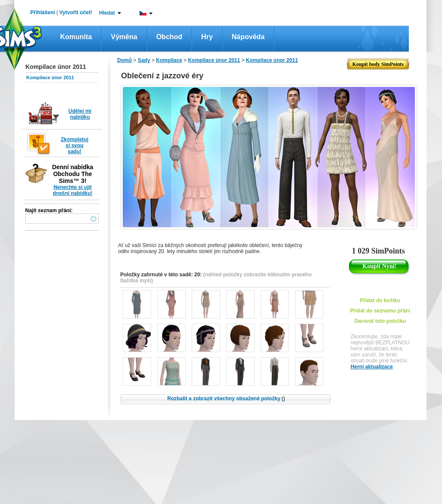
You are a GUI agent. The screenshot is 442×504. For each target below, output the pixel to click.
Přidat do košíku (380, 300)
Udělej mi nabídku (80, 114)
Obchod (169, 37)
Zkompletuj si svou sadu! (75, 145)
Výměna (124, 37)
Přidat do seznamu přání (380, 311)
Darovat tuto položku (380, 321)
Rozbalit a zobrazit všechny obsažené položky (226, 399)
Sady (144, 60)
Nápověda (248, 37)
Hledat (107, 13)
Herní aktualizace (372, 367)
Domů (125, 60)
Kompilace (169, 60)
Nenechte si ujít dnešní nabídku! (72, 190)
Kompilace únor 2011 (50, 77)
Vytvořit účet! (76, 12)
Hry (207, 37)
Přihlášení (42, 12)
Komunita (76, 37)
